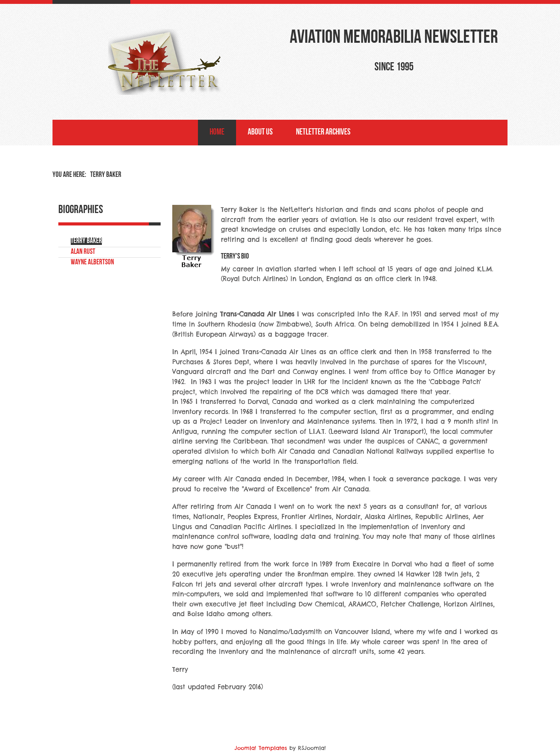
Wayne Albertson (92, 263)
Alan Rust (83, 252)
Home (217, 132)
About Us (260, 132)
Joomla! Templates (261, 748)
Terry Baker (86, 241)
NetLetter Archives (323, 132)
